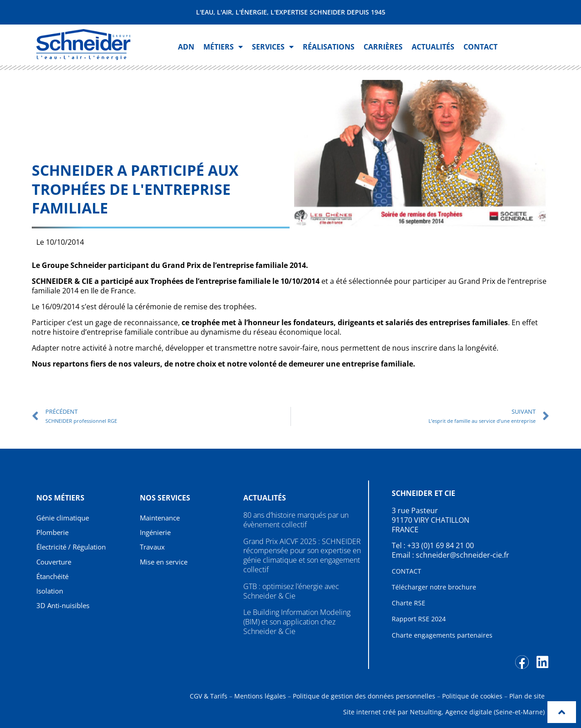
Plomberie (54, 533)
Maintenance (162, 518)
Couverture (56, 562)
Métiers (223, 47)
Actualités (433, 47)
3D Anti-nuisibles (65, 607)
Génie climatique (65, 518)
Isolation (51, 592)
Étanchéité (54, 577)
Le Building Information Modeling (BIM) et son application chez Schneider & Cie (297, 622)
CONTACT (406, 571)
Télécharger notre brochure (434, 587)
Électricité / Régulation (75, 548)
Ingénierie (157, 533)
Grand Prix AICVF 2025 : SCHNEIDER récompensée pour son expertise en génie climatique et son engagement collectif (302, 555)
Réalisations (329, 47)
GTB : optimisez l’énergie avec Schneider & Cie (291, 591)
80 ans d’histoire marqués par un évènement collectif (296, 520)
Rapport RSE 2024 (419, 619)
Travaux (153, 548)
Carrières (383, 47)
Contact (480, 47)
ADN (186, 47)
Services (273, 47)
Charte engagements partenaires (442, 635)
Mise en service (166, 562)
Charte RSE (409, 603)
